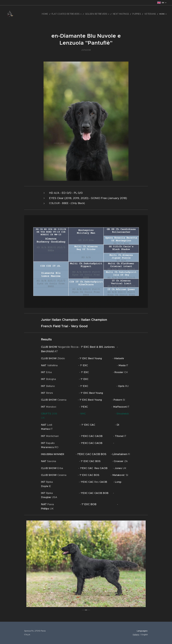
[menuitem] (28, 14)
